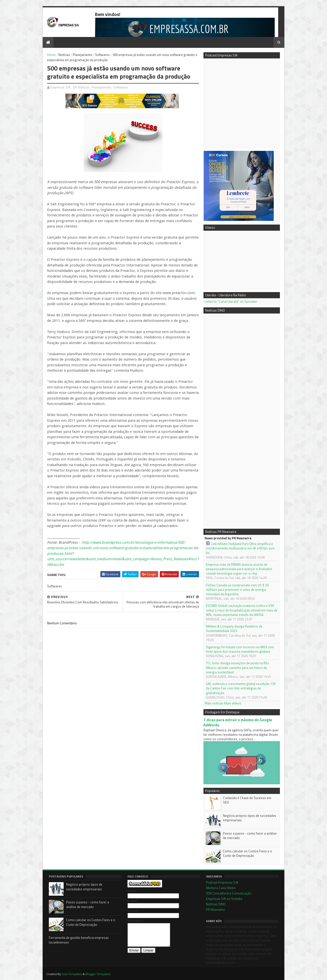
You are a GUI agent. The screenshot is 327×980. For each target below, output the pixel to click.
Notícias (64, 55)
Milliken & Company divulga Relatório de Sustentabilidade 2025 (234, 629)
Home (51, 55)
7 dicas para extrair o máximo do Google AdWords (238, 722)
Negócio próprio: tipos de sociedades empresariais (250, 818)
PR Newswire (215, 910)
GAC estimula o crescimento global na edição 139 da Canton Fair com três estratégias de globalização (241, 688)
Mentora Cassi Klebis (221, 888)
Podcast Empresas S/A (222, 882)
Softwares (102, 55)
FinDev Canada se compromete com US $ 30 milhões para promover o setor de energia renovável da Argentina (237, 590)
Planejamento (82, 55)
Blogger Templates (98, 974)
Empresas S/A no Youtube (224, 899)
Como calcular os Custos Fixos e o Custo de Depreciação (247, 853)
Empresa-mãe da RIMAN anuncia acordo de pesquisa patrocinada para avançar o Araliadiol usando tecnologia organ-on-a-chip (239, 569)
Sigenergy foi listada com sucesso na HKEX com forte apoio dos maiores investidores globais (240, 649)
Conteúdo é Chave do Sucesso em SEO (247, 800)
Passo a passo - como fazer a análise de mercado (250, 836)
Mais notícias (214, 703)
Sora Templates (72, 974)
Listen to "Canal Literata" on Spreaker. (231, 301)
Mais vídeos (233, 703)
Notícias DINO (216, 904)
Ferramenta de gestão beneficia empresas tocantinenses (79, 940)
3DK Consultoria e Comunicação (229, 893)
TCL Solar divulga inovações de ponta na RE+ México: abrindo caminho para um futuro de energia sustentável (237, 668)
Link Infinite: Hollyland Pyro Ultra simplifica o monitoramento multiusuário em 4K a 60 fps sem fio (240, 548)
